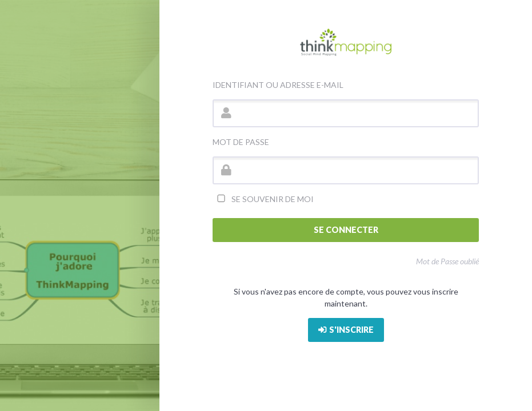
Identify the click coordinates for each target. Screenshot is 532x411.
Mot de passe (241, 142)
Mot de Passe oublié (447, 261)
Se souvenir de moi (263, 199)
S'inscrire (346, 330)
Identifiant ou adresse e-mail (278, 85)
